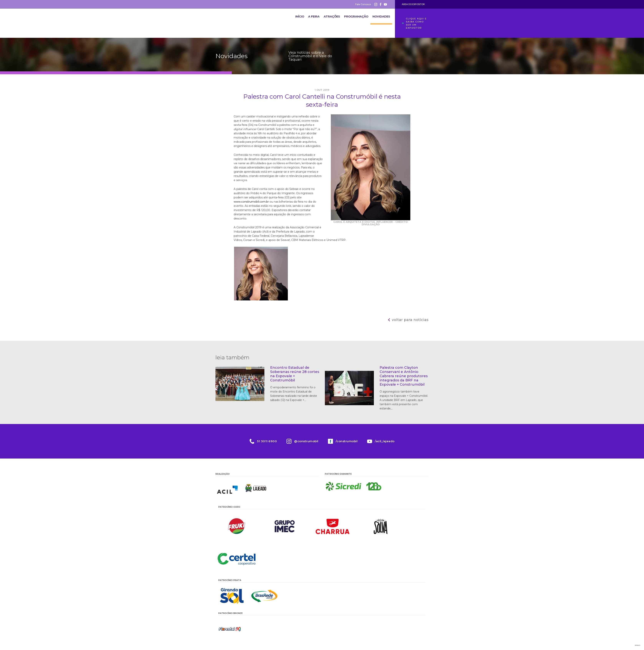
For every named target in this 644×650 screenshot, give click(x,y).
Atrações (326, 20)
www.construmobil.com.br (251, 202)
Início (286, 20)
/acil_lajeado (385, 441)
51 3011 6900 (267, 441)
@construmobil (306, 441)
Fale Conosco (363, 4)
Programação (352, 20)
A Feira (304, 20)
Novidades (380, 20)
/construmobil (347, 441)
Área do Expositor (413, 4)
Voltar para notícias (410, 320)
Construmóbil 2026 (237, 23)
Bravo (638, 645)
